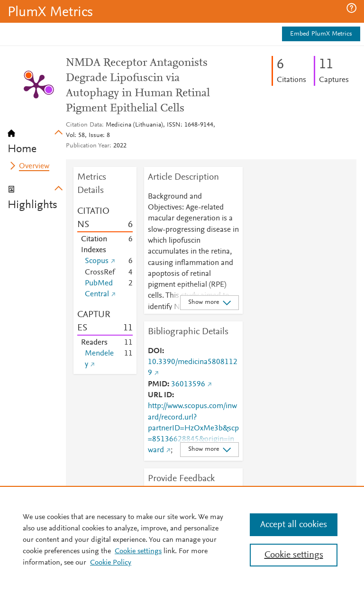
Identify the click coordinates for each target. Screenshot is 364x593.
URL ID (160, 395)
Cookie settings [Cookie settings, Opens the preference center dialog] (294, 555)
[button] (351, 8)
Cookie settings (138, 551)
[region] (182, 539)
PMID (158, 384)
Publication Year (88, 146)
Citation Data (84, 125)
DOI (155, 351)
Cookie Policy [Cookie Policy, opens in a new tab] (111, 563)
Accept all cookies (294, 525)
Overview (34, 166)
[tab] (37, 138)
